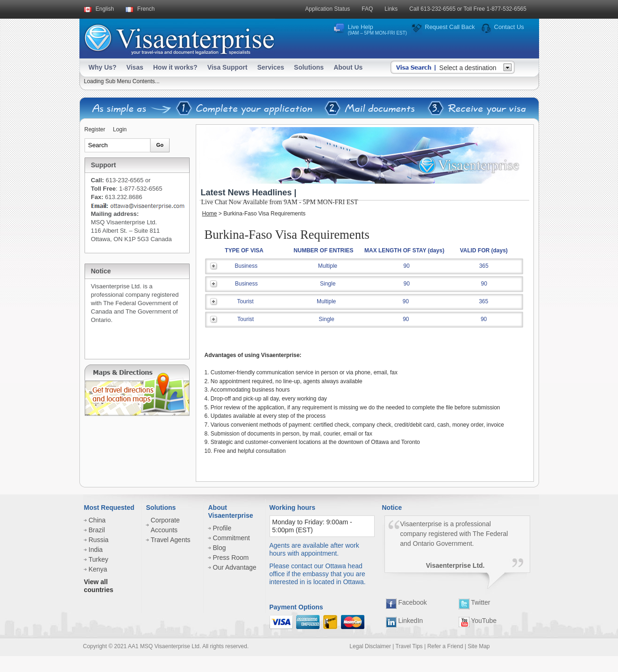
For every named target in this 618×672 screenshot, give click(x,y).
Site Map (479, 646)
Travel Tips (409, 646)
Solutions (309, 67)
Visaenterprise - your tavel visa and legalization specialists (179, 38)
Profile (222, 528)
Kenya (98, 569)
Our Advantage (235, 567)
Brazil (97, 530)
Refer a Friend (445, 646)
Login (120, 129)
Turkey (99, 559)
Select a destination (468, 68)
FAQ (367, 9)
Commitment (231, 538)
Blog (220, 548)
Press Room (231, 558)
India (96, 550)
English (105, 9)
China (97, 520)
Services (271, 67)
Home (210, 214)
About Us (348, 67)
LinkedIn (405, 621)
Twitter (475, 602)
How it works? (175, 67)
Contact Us (509, 27)
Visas (135, 67)
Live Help (378, 29)
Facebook (406, 602)
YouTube (478, 621)
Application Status (327, 9)
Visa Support (227, 67)
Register (95, 129)
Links (391, 9)
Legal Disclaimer (370, 646)
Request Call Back (450, 27)
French (146, 9)
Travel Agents (171, 540)
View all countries (99, 586)
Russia (99, 540)
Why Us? (103, 67)
